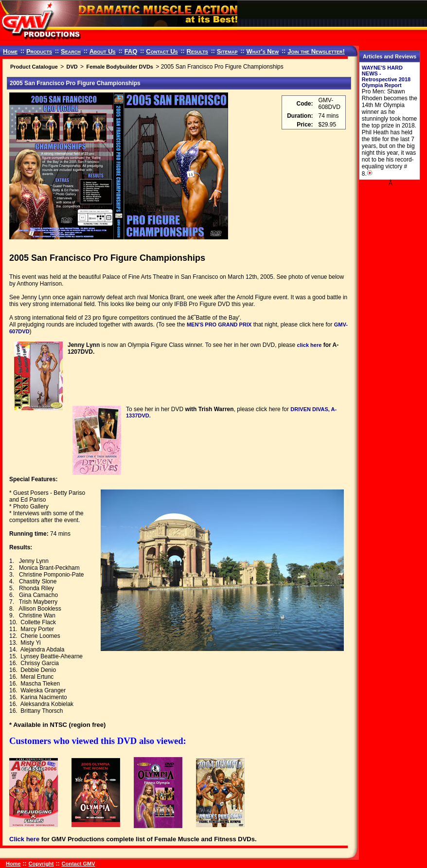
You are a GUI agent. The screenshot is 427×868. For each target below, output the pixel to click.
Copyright (41, 864)
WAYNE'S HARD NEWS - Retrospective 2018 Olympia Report (386, 76)
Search (71, 51)
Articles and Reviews (390, 56)
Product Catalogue (34, 67)
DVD (72, 67)
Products (39, 51)
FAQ (131, 51)
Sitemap (227, 51)
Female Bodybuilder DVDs (120, 67)
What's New (262, 51)
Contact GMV (79, 864)
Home (10, 51)
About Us (103, 51)
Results (197, 51)
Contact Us (162, 51)
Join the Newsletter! (316, 51)
